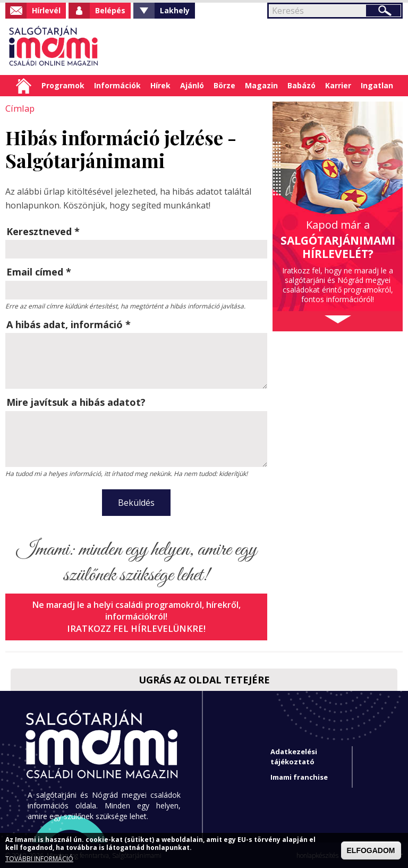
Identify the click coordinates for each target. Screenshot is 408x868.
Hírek (160, 85)
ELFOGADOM (371, 850)
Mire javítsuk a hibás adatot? (76, 402)
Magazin (261, 85)
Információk (117, 85)
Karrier (338, 85)
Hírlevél (46, 10)
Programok (63, 85)
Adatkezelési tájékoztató (294, 756)
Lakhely (175, 10)
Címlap (24, 86)
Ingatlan (377, 85)
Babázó (301, 85)
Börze (224, 85)
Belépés (110, 10)
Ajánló (192, 85)
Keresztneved (43, 231)
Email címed (39, 271)
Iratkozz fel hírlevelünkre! (137, 628)
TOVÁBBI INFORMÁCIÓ (39, 859)
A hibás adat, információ (69, 324)
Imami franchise (299, 776)
